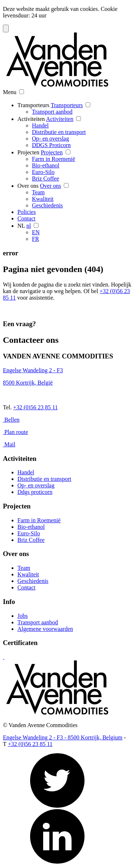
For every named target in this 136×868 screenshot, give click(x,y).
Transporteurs (33, 105)
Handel (40, 125)
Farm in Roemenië (53, 159)
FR (36, 239)
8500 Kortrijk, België (28, 383)
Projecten (28, 152)
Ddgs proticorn (35, 492)
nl (29, 226)
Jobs (22, 616)
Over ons (28, 186)
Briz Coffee (46, 179)
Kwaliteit (43, 199)
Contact (26, 218)
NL (21, 226)
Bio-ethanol (46, 165)
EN (36, 232)
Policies (27, 212)
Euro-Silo (43, 172)
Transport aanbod (52, 112)
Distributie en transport (59, 132)
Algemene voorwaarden (45, 629)
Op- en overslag (50, 139)
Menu (10, 92)
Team (38, 192)
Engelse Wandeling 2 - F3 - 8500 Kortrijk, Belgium (63, 737)
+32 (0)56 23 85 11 (35, 407)
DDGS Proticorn (51, 145)
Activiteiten (31, 119)
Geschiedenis (47, 205)
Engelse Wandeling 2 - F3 (33, 370)
